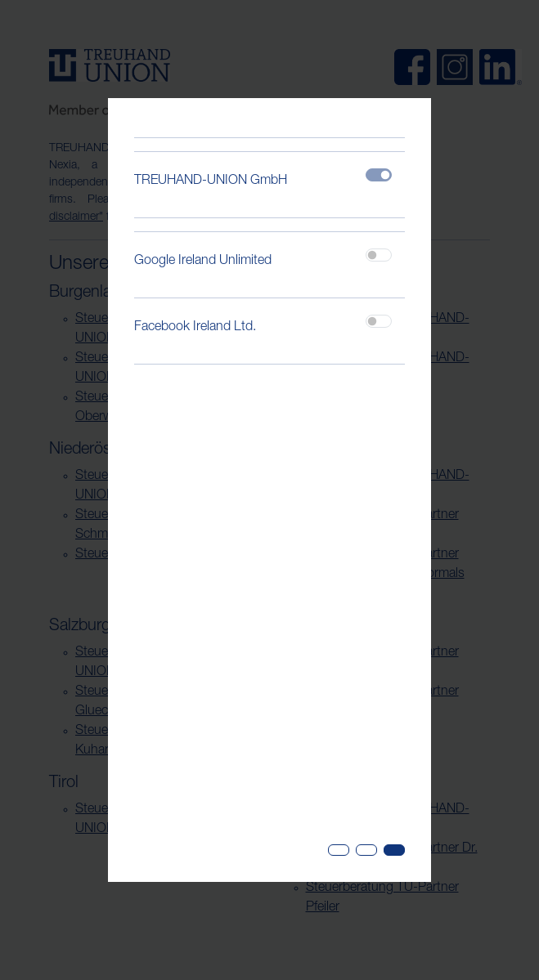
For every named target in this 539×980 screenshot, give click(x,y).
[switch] (379, 255)
